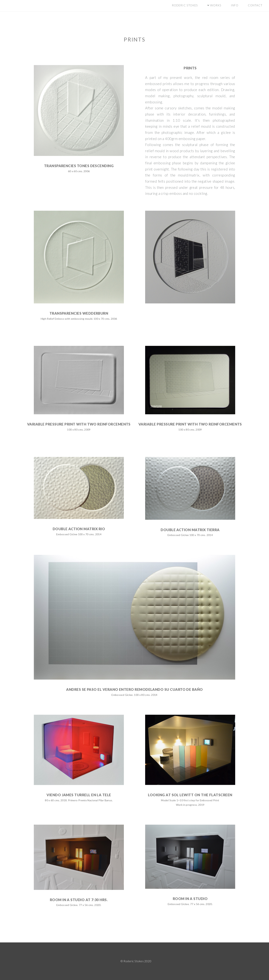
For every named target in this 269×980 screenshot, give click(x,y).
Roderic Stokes (185, 5)
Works (215, 5)
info (235, 5)
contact (255, 5)
